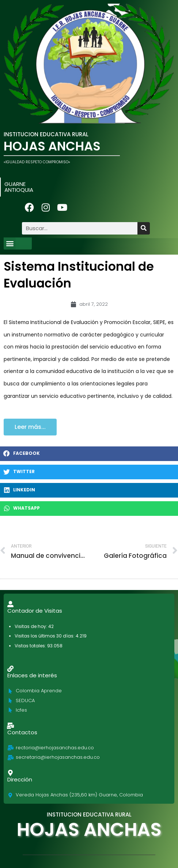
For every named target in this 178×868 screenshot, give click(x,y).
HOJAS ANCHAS (52, 146)
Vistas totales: (31, 646)
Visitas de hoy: (31, 626)
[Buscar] (144, 228)
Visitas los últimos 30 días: (45, 636)
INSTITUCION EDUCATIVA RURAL (46, 134)
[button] (10, 243)
